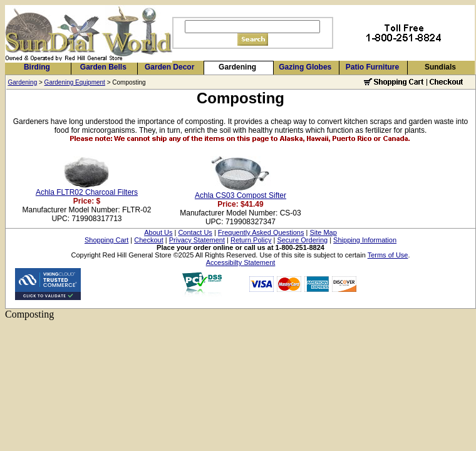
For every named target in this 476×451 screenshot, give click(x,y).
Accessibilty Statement (241, 262)
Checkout (148, 240)
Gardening (237, 67)
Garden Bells (103, 67)
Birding (37, 67)
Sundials (440, 67)
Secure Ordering (302, 240)
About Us (158, 232)
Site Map (323, 232)
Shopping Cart (106, 240)
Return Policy (251, 240)
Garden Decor (169, 67)
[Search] (252, 27)
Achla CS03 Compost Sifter (241, 195)
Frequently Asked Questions (261, 232)
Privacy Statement (197, 240)
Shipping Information (365, 240)
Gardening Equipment (75, 82)
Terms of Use (388, 255)
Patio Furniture (372, 67)
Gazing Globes (305, 67)
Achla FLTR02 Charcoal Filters (87, 192)
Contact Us (195, 232)
